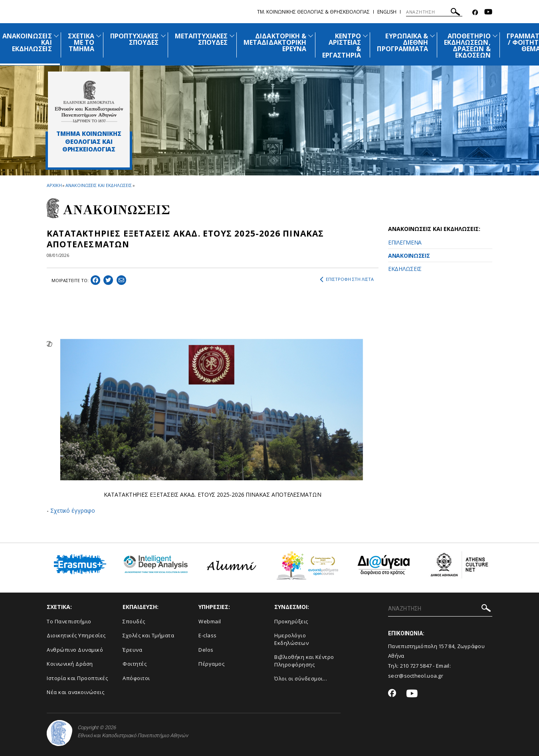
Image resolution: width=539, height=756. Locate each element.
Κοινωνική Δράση (70, 664)
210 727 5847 (416, 666)
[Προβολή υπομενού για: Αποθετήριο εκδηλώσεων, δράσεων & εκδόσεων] (495, 36)
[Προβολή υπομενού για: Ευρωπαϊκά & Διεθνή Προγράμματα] (432, 36)
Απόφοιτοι (136, 678)
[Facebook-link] (475, 13)
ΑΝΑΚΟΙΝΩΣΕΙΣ (409, 256)
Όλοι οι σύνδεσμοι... (301, 678)
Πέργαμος (211, 664)
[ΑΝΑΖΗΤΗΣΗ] (434, 12)
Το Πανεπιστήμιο (69, 621)
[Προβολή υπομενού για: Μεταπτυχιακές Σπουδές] (232, 36)
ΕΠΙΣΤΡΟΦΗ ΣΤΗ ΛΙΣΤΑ (347, 279)
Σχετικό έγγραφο (73, 510)
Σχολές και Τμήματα (148, 635)
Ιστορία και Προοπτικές (77, 678)
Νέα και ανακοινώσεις (75, 692)
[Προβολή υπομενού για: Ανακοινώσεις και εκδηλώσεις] (56, 36)
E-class (208, 635)
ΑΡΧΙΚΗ (54, 185)
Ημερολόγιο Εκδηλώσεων (291, 639)
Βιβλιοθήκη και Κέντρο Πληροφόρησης (304, 661)
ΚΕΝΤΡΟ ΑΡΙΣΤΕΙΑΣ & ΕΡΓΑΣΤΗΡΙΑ (342, 46)
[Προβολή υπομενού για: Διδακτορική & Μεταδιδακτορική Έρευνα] (311, 36)
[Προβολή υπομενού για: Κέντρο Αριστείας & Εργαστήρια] (365, 36)
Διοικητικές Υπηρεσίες (76, 635)
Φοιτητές (135, 664)
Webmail (210, 621)
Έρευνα (132, 650)
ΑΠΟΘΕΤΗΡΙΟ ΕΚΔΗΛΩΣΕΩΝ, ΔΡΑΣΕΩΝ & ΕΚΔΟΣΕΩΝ (467, 46)
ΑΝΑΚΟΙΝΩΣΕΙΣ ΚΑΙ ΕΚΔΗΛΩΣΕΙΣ (98, 185)
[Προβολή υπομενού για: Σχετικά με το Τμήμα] (99, 36)
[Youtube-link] (488, 13)
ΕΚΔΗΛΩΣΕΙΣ (405, 269)
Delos (206, 650)
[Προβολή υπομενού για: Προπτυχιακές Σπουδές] (163, 36)
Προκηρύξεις (291, 621)
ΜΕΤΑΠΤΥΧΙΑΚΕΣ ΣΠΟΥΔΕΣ (201, 39)
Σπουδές (134, 621)
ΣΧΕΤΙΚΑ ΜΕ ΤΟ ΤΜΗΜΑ (81, 42)
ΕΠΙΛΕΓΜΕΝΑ (405, 242)
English (387, 12)
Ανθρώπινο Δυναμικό (75, 650)
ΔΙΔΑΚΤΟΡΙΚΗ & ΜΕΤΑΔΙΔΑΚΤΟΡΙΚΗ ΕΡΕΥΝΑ (275, 42)
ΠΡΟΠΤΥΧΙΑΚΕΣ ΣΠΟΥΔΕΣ (135, 39)
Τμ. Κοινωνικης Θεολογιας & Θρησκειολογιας (313, 12)
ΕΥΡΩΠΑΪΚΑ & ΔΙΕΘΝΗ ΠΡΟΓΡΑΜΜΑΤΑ (402, 42)
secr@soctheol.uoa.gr (416, 676)
